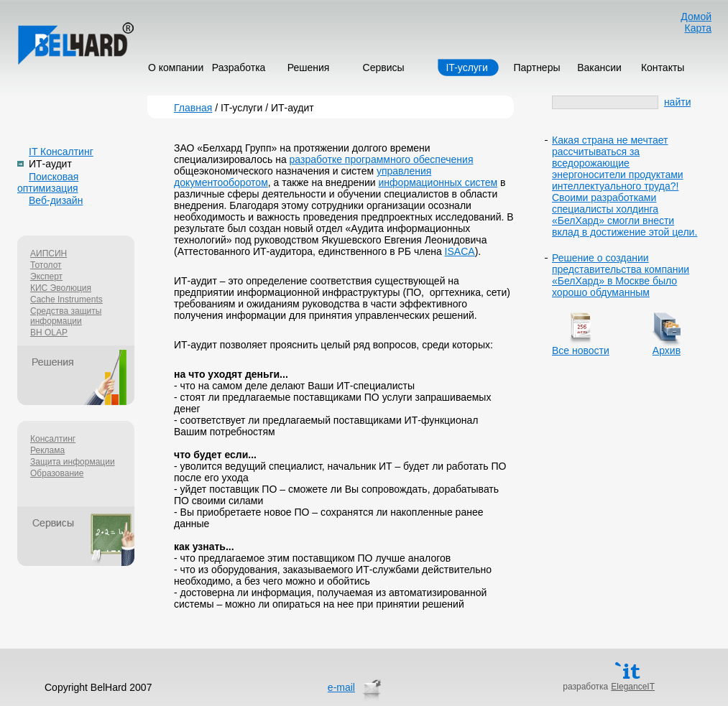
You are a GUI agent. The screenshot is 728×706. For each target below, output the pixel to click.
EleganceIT (633, 687)
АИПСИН (49, 254)
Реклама (47, 450)
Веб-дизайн (56, 200)
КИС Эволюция (61, 288)
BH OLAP (49, 333)
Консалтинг (53, 439)
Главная (193, 108)
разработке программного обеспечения (382, 159)
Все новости (581, 350)
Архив (667, 350)
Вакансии (599, 68)
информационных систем (438, 182)
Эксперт (46, 277)
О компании (176, 68)
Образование (57, 473)
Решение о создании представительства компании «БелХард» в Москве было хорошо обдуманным (621, 275)
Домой (696, 17)
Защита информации (73, 462)
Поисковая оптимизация (48, 182)
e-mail (341, 687)
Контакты (663, 68)
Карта (698, 28)
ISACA (460, 251)
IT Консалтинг (61, 152)
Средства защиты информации (66, 316)
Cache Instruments (66, 299)
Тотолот (46, 265)
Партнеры (536, 68)
